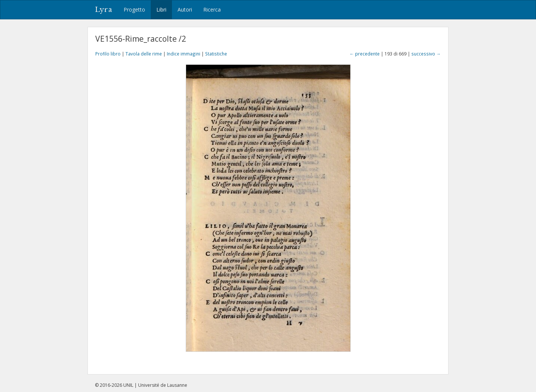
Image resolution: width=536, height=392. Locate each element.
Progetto (134, 9)
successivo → (426, 54)
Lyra (104, 10)
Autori (185, 9)
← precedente (365, 54)
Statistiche (216, 54)
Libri (161, 9)
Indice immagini (184, 54)
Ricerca (212, 9)
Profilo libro (108, 54)
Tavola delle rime (144, 54)
